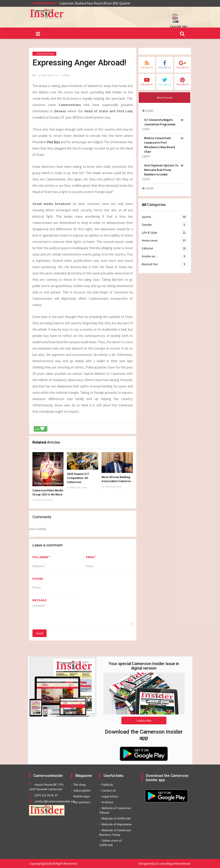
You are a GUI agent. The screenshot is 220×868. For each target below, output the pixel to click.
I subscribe (144, 721)
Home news (165, 240)
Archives (107, 802)
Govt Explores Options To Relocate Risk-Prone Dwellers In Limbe (161, 170)
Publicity (107, 785)
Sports (165, 217)
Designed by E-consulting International (164, 863)
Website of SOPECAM (116, 818)
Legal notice (110, 796)
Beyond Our (165, 264)
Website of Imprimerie (117, 824)
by (34, 75)
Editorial (165, 248)
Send (40, 633)
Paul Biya (54, 142)
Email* (91, 557)
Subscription (82, 790)
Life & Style (165, 233)
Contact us (109, 790)
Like (40, 429)
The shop (80, 785)
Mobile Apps (82, 796)
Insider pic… (165, 256)
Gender (165, 225)
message (40, 600)
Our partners (82, 802)
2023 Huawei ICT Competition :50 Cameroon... (78, 478)
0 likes (66, 75)
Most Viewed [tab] (165, 98)
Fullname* (41, 557)
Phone (38, 579)
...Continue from (44, 54)
